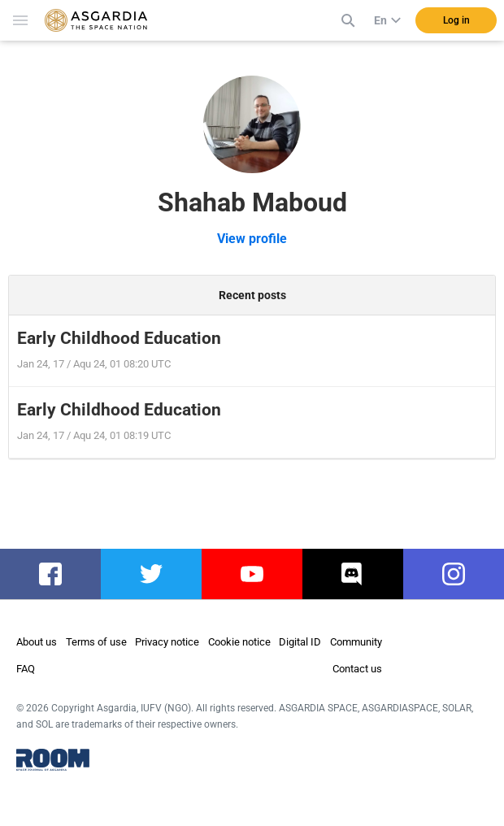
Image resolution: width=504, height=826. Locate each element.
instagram (459, 574)
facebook (54, 574)
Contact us (357, 669)
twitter (152, 574)
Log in (456, 20)
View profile (252, 239)
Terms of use (96, 642)
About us (37, 642)
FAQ (26, 669)
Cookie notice (239, 642)
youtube (252, 574)
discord (353, 574)
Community (356, 642)
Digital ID (300, 642)
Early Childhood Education (119, 338)
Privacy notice (167, 642)
